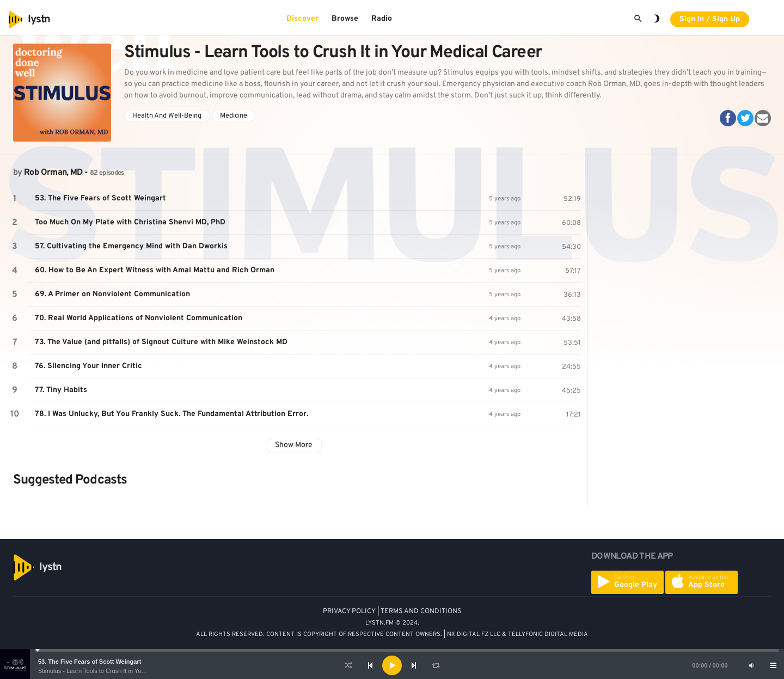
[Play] (392, 665)
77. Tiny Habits (61, 390)
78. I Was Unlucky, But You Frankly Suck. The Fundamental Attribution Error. (171, 414)
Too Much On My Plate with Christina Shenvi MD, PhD (130, 222)
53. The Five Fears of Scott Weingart (90, 662)
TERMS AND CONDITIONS (421, 611)
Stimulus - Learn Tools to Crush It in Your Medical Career (114, 671)
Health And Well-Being (167, 116)
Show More (294, 445)
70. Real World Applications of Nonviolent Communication (139, 318)
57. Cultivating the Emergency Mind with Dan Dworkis (131, 246)
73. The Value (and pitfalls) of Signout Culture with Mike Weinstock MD (161, 342)
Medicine (234, 116)
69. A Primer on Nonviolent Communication (112, 294)
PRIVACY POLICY (349, 611)
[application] (392, 665)
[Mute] (751, 665)
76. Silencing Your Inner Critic (88, 366)
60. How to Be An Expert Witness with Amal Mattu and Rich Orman (155, 270)
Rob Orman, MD (53, 173)
